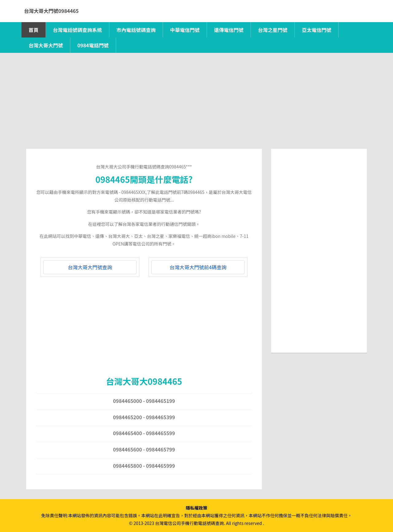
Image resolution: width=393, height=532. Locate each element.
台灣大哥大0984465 (144, 381)
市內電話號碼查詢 (136, 30)
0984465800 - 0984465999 (144, 466)
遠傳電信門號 (229, 30)
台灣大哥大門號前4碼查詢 (198, 267)
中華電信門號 (185, 30)
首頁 (33, 30)
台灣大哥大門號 (46, 45)
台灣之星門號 (273, 30)
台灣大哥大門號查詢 (90, 267)
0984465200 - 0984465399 (144, 417)
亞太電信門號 (317, 30)
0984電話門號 (93, 45)
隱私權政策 (196, 508)
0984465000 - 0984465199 (144, 401)
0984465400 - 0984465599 (144, 433)
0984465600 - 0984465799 (144, 449)
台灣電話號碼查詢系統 (77, 30)
